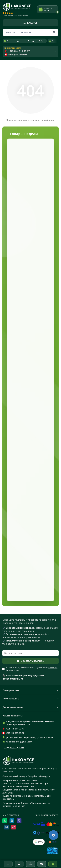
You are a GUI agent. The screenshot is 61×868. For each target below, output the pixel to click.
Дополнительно (30, 707)
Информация (30, 690)
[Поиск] (30, 32)
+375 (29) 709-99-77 (15, 733)
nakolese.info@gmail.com (19, 742)
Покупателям (30, 699)
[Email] (30, 653)
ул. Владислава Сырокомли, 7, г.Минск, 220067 (30, 737)
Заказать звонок (14, 748)
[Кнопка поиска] (54, 32)
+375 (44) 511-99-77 (15, 729)
